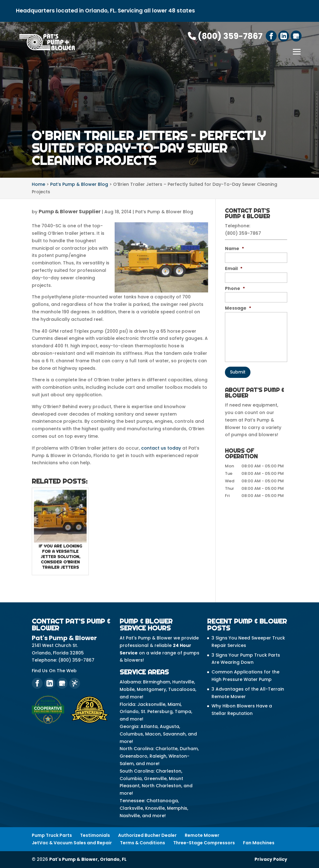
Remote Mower (202, 835)
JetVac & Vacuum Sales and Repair (72, 843)
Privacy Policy (271, 859)
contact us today (161, 448)
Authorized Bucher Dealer (147, 835)
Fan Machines (259, 843)
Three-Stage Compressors (204, 843)
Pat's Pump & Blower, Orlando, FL (88, 859)
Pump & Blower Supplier (70, 212)
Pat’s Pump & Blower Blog (164, 212)
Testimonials (95, 835)
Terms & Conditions (143, 843)
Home (38, 184)
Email (234, 268)
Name (234, 248)
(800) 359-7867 (225, 36)
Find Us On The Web (54, 671)
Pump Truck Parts (52, 835)
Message (238, 308)
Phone (235, 288)
